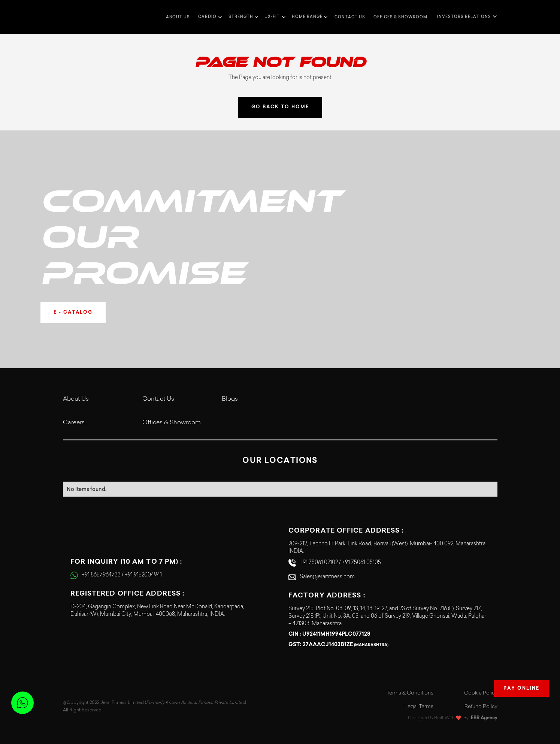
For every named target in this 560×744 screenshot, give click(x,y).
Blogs (230, 399)
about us (178, 17)
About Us (76, 399)
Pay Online (521, 689)
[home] (78, 17)
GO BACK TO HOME (280, 107)
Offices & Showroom (400, 17)
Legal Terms (419, 707)
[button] (209, 17)
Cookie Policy (481, 693)
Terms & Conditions (410, 693)
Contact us (350, 17)
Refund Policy (481, 707)
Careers (74, 423)
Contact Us (158, 399)
